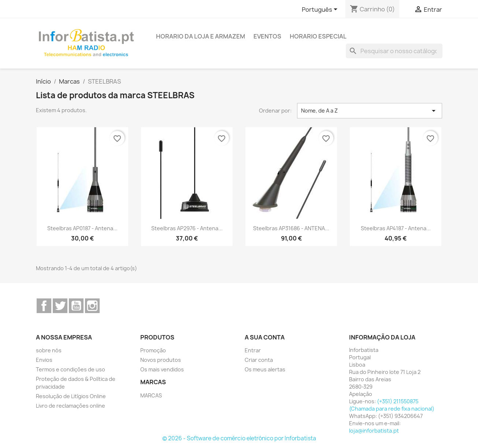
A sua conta (265, 337)
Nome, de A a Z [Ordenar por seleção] (370, 111)
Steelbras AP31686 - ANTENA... (291, 228)
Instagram (92, 306)
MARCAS (151, 395)
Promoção (153, 350)
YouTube (76, 306)
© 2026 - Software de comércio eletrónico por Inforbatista (239, 438)
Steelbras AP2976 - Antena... (187, 228)
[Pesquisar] (394, 51)
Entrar (253, 350)
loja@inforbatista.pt (374, 431)
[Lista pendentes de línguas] (321, 10)
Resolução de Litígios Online (71, 396)
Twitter (60, 306)
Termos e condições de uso (71, 369)
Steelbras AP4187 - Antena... (396, 228)
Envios (44, 360)
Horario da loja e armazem (201, 36)
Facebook (44, 306)
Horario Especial (318, 36)
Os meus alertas (265, 369)
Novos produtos (161, 360)
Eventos (267, 36)
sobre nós (49, 350)
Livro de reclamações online (71, 406)
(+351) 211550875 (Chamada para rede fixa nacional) (392, 405)
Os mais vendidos (162, 369)
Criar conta (259, 360)
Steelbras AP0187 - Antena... (82, 228)
